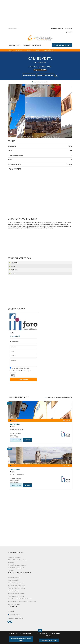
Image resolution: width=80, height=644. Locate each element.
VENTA (19, 45)
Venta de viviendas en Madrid (16, 588)
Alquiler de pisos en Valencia (16, 583)
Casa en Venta (19, 50)
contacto (27, 440)
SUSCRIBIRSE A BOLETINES (49, 640)
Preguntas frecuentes (14, 557)
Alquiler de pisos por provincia (16, 594)
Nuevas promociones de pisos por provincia (20, 599)
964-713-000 (16, 440)
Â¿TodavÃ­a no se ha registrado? (17, 565)
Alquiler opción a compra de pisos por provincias (22, 602)
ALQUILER (12, 45)
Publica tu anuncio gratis (62, 45)
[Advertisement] (40, 12)
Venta (10, 403)
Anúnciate (11, 611)
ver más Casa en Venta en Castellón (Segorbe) (59, 397)
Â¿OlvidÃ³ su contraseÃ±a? (16, 568)
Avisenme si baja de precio (45, 75)
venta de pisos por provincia (16, 596)
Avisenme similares (29, 75)
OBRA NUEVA (27, 45)
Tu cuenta (69, 32)
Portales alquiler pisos (14, 578)
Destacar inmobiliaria (14, 604)
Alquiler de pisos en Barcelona (16, 586)
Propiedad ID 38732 (49, 50)
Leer (13, 376)
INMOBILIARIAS (37, 45)
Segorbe (37, 50)
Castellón (29, 50)
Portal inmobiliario (13, 580)
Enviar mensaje (23, 379)
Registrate (69, 29)
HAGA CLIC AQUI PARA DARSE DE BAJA (21, 639)
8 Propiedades (15, 336)
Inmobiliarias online (13, 591)
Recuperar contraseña (57, 29)
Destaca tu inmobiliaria (16, 618)
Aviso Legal (11, 563)
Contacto (11, 571)
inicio (9, 50)
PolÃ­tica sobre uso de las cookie (17, 560)
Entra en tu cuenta (14, 615)
